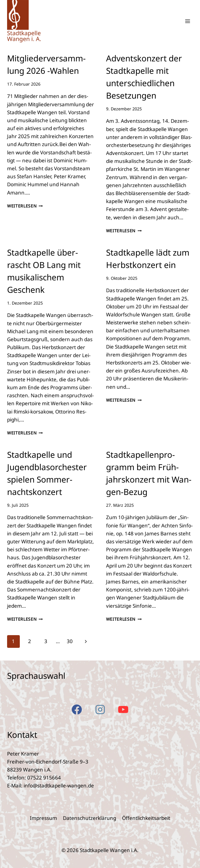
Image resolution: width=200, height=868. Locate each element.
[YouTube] (123, 710)
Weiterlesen (25, 206)
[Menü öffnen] (187, 21)
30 (70, 641)
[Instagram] (100, 710)
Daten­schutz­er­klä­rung (90, 818)
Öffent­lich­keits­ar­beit (146, 818)
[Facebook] (77, 710)
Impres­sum (43, 818)
